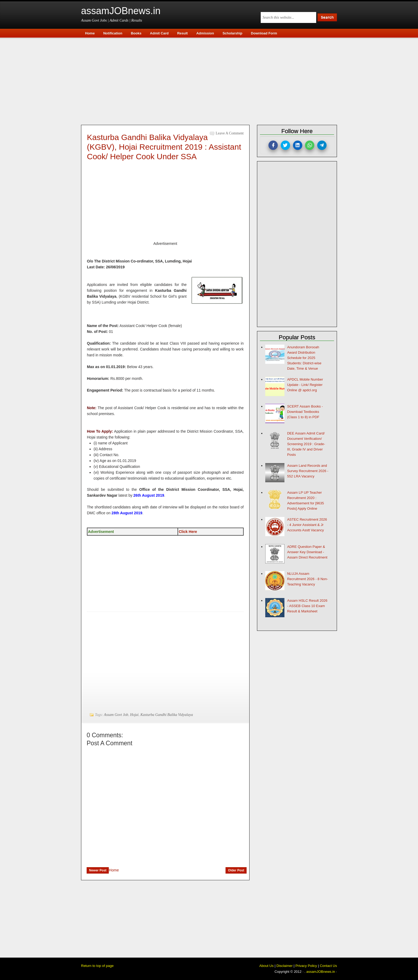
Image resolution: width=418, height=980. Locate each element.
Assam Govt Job (116, 715)
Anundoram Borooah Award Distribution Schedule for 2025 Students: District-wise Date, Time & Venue (304, 358)
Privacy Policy (306, 966)
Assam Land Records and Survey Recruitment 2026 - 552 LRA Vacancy (308, 471)
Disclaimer (285, 966)
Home (114, 870)
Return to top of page (97, 966)
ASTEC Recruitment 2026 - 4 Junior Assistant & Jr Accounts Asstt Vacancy (307, 525)
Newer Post (98, 870)
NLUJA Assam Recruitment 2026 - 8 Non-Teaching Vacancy (308, 579)
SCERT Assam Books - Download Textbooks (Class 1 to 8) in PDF (305, 412)
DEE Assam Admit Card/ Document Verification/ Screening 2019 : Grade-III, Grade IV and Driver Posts (306, 444)
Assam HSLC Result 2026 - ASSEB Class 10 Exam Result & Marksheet (307, 606)
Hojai (134, 715)
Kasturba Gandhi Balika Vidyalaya (167, 715)
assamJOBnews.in (121, 11)
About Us (266, 966)
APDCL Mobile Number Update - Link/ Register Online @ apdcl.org (305, 385)
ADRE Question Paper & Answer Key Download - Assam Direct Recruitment (307, 552)
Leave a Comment (230, 133)
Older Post (236, 870)
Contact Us (328, 966)
